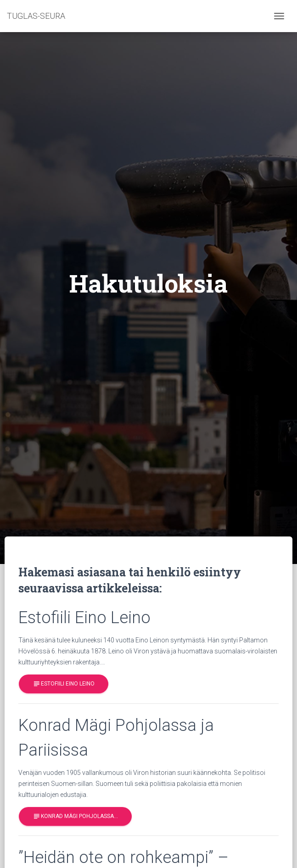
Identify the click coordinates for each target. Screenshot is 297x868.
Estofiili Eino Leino (64, 684)
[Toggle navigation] (279, 16)
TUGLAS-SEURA (36, 16)
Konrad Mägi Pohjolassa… (75, 816)
